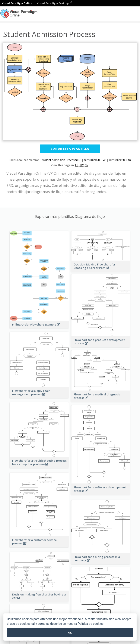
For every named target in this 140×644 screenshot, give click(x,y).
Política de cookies (91, 624)
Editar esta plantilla (70, 149)
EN (77, 165)
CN (87, 165)
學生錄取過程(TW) (95, 160)
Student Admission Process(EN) (61, 160)
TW (82, 165)
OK (70, 633)
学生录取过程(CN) (120, 160)
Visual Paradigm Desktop (54, 3)
